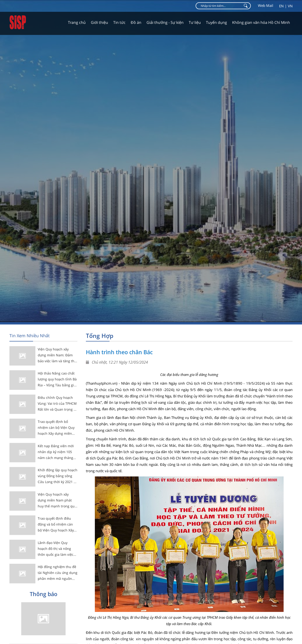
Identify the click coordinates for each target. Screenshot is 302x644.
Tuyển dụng (216, 22)
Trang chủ (77, 22)
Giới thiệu (99, 22)
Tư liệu (195, 22)
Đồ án (136, 22)
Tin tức (119, 22)
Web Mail (266, 5)
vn (290, 6)
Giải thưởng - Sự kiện (165, 22)
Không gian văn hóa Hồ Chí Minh (261, 22)
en (281, 6)
